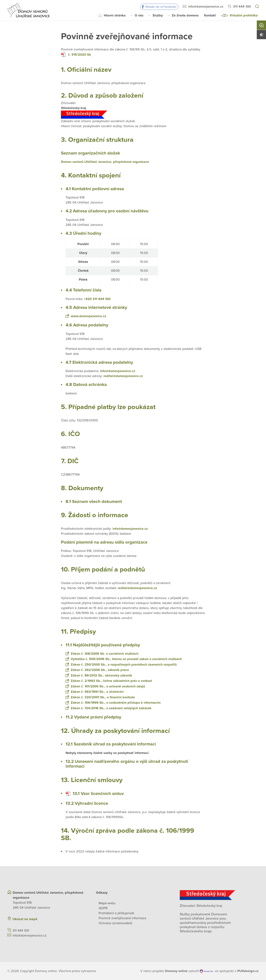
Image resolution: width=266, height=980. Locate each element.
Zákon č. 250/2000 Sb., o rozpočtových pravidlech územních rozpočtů (121, 664)
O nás (139, 15)
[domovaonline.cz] (176, 971)
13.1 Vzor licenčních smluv (95, 794)
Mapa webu (107, 903)
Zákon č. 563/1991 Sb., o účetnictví (95, 692)
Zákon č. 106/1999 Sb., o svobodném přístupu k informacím (113, 703)
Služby (158, 15)
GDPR (103, 908)
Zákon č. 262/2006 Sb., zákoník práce (97, 670)
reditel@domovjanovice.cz (123, 376)
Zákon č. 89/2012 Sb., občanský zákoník (99, 675)
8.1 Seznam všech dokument (94, 502)
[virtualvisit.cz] (206, 971)
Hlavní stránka (115, 15)
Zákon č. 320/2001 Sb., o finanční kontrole (100, 697)
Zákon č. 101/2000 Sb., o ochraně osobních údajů (105, 686)
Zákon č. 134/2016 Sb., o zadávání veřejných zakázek (109, 708)
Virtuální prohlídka (244, 15)
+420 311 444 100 (97, 299)
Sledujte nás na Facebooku (161, 7)
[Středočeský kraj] (219, 895)
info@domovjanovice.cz (206, 6)
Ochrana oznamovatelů (115, 923)
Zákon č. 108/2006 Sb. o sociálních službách (102, 654)
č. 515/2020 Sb (76, 55)
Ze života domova (185, 15)
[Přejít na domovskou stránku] (28, 10)
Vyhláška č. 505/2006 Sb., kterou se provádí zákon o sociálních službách (124, 659)
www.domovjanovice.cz (86, 316)
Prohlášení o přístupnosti (116, 913)
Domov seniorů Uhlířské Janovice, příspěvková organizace (105, 162)
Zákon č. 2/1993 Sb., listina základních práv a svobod (109, 681)
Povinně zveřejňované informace (122, 918)
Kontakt (210, 15)
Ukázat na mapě (25, 919)
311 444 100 (242, 6)
